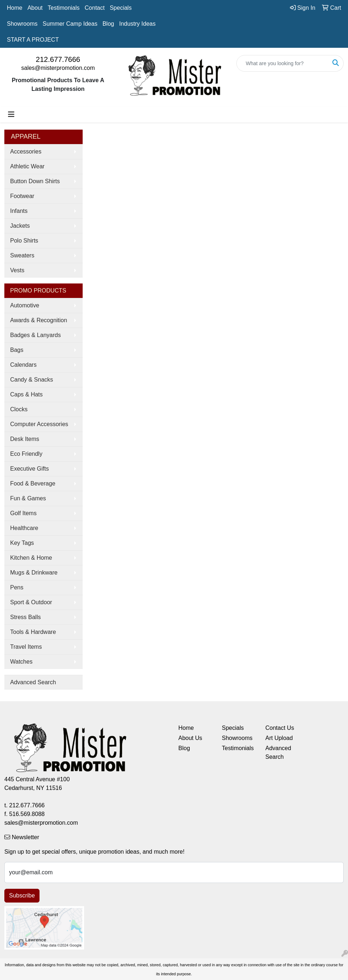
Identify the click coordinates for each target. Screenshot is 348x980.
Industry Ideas (138, 24)
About (35, 8)
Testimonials (64, 8)
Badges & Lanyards (36, 335)
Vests (17, 270)
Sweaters (22, 255)
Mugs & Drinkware (34, 573)
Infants (19, 211)
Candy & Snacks (32, 380)
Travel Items (26, 647)
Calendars (23, 365)
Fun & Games (28, 498)
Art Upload (279, 738)
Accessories (26, 152)
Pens (17, 587)
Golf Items (23, 513)
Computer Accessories (39, 424)
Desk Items (25, 439)
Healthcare (24, 528)
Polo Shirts (24, 241)
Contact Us (280, 728)
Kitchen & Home (31, 558)
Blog (108, 24)
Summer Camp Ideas (70, 24)
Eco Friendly (26, 454)
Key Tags (22, 543)
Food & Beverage (33, 483)
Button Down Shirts (35, 181)
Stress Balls (25, 617)
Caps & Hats (26, 394)
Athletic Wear (27, 166)
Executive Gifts (30, 469)
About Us (190, 738)
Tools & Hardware (33, 632)
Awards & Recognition (39, 320)
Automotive (25, 305)
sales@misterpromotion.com (58, 68)
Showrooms (22, 24)
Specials (121, 8)
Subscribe (22, 895)
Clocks (19, 409)
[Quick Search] (282, 63)
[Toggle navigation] (11, 114)
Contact (95, 8)
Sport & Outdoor (31, 602)
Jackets (20, 226)
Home (15, 8)
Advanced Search (33, 682)
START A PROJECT (33, 40)
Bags (17, 350)
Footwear (22, 196)
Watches (21, 662)
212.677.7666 (58, 59)
